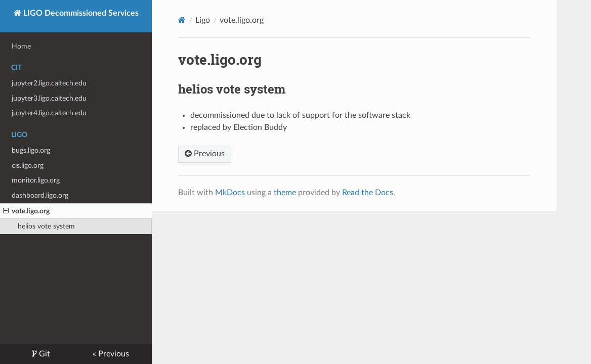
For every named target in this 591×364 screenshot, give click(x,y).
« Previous (111, 354)
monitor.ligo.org (36, 180)
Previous (205, 154)
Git (44, 354)
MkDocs (230, 193)
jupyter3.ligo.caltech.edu (49, 98)
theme (285, 193)
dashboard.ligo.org (40, 195)
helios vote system (46, 226)
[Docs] (182, 20)
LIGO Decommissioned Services (80, 13)
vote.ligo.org (26, 211)
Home (21, 46)
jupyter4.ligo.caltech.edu (49, 113)
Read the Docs (368, 193)
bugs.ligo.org (31, 150)
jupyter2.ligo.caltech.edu (49, 83)
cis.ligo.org (28, 166)
